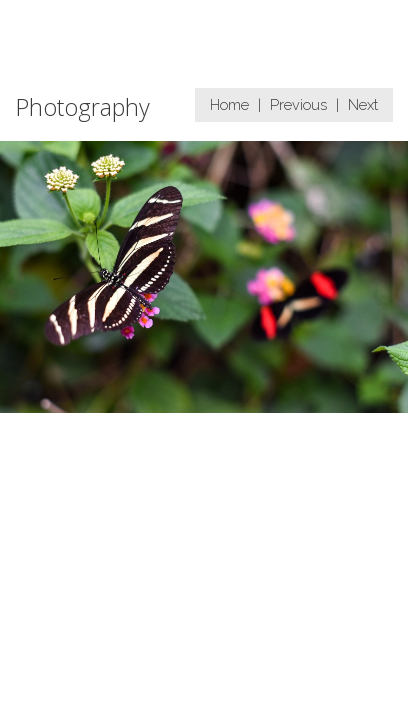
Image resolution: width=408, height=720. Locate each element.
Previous (298, 104)
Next (363, 104)
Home (229, 104)
